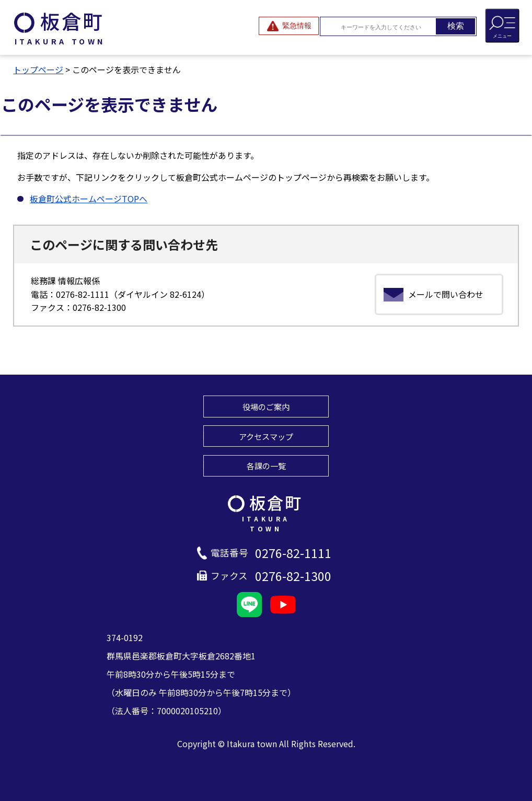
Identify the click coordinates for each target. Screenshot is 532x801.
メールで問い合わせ (446, 294)
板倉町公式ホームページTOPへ (89, 199)
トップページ (38, 69)
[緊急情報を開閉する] (289, 26)
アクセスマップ (266, 436)
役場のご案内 (266, 407)
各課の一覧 (266, 466)
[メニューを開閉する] (502, 26)
